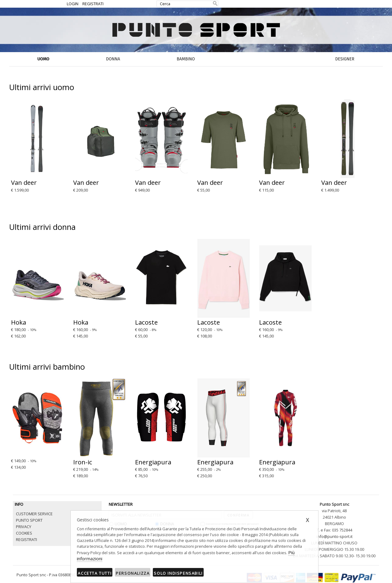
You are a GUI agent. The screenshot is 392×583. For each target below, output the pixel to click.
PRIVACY (24, 527)
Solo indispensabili (178, 573)
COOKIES (24, 533)
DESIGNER (345, 59)
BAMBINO (186, 59)
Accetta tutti (95, 573)
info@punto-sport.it (334, 536)
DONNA (113, 59)
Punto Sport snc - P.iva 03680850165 (49, 575)
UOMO (43, 59)
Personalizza (133, 573)
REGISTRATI (93, 4)
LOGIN (73, 4)
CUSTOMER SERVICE (34, 514)
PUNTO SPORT (29, 520)
